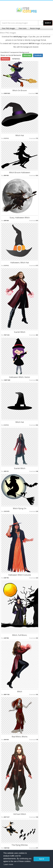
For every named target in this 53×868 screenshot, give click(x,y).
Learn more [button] (8, 864)
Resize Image (35, 28)
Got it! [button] (42, 859)
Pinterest (5, 59)
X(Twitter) (16, 59)
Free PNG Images (8, 28)
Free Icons (23, 28)
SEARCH (48, 23)
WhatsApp (27, 55)
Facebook (38, 55)
